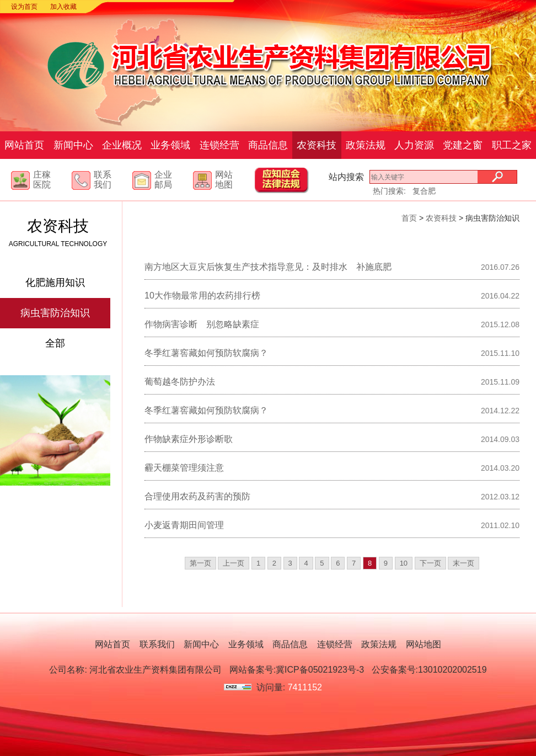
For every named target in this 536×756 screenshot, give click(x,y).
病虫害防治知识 (55, 313)
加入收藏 (63, 7)
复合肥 (424, 191)
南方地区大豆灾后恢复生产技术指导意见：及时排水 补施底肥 (268, 267)
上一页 (234, 563)
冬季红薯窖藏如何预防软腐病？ (206, 353)
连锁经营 (219, 145)
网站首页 (24, 145)
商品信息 (268, 145)
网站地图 (224, 180)
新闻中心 (73, 145)
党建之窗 (463, 145)
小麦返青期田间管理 (184, 525)
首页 (409, 218)
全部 (55, 343)
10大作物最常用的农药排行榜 (202, 296)
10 (404, 563)
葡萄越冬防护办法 (180, 382)
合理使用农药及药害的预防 (197, 496)
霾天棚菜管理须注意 (184, 468)
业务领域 (170, 145)
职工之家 (512, 145)
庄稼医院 (42, 180)
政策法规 (366, 145)
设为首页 (24, 7)
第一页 (200, 563)
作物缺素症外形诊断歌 (189, 439)
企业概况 (122, 145)
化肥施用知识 (55, 283)
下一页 (430, 563)
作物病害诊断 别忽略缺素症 (202, 324)
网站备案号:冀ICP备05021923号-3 (297, 670)
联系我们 (103, 180)
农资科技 (317, 145)
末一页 (463, 563)
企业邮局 (163, 180)
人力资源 (414, 145)
